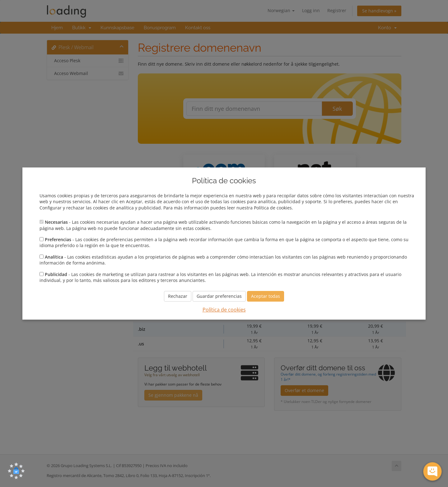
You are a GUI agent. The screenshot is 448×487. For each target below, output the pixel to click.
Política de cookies (224, 310)
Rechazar (178, 296)
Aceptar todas (266, 296)
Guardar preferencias (219, 296)
